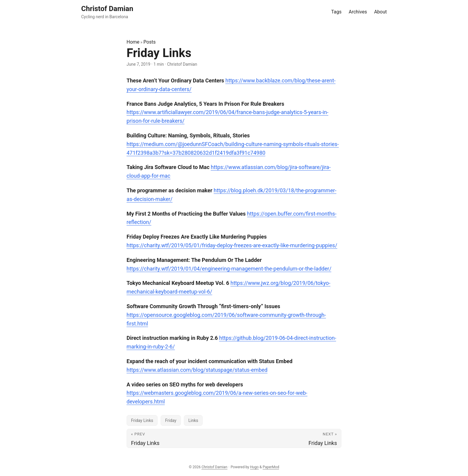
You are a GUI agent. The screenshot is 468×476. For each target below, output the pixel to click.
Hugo (254, 467)
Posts (150, 42)
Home (133, 42)
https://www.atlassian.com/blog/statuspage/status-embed (197, 370)
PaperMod (271, 467)
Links (193, 420)
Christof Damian (214, 467)
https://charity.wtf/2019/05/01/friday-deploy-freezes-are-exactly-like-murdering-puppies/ (232, 245)
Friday (171, 420)
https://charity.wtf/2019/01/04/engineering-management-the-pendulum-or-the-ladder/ (229, 269)
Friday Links (142, 420)
